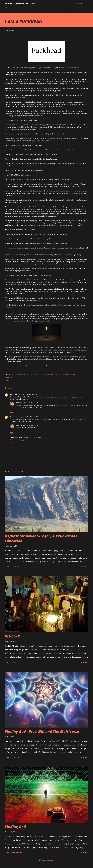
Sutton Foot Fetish (16, 437)
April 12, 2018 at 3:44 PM (29, 394)
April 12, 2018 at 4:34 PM (31, 417)
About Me (17, 8)
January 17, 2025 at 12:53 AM (32, 437)
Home (7, 8)
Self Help (73, 375)
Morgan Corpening (16, 417)
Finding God (15, 827)
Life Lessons (41, 375)
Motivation (49, 375)
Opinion (57, 375)
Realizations (65, 375)
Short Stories (10, 377)
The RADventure (15, 394)
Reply (12, 413)
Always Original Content (20, 3)
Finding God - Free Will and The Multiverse (42, 731)
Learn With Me (31, 375)
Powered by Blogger (47, 860)
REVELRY (12, 636)
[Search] (79, 3)
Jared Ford (19, 403)
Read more (85, 567)
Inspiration (21, 375)
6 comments (15, 567)
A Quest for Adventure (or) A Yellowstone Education (41, 538)
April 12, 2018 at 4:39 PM (31, 403)
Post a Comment (16, 853)
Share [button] (7, 381)
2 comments (15, 662)
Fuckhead (13, 375)
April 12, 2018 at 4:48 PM (31, 425)
